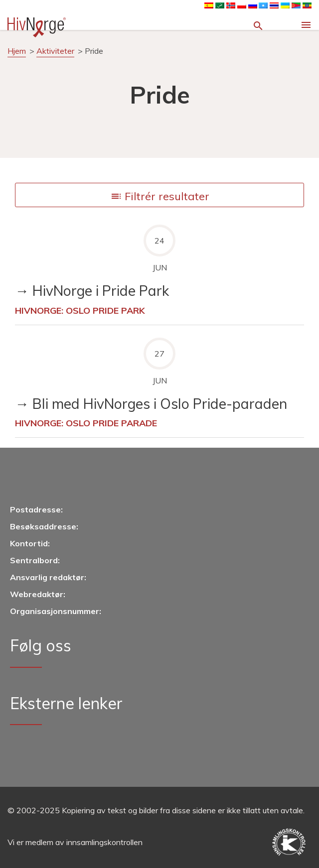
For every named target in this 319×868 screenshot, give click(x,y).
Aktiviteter (55, 51)
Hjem (17, 51)
